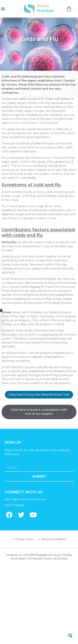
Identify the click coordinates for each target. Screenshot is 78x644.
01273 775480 (14, 505)
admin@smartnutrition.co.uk (25, 499)
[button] (3, 9)
